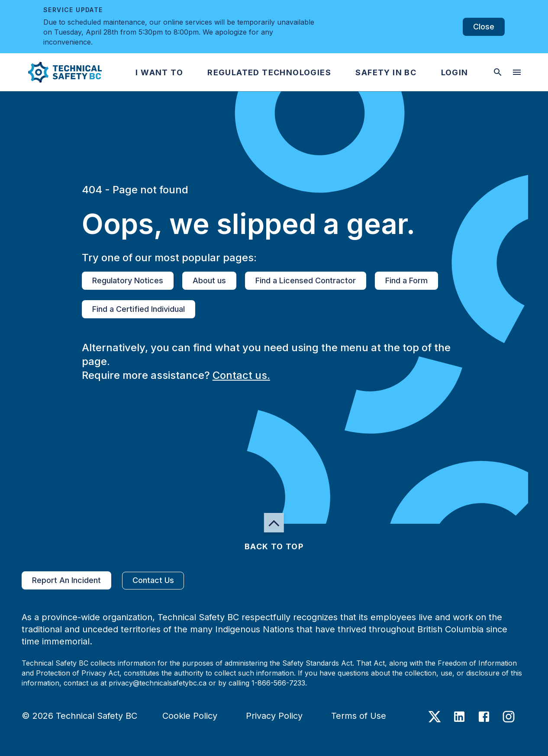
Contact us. (241, 375)
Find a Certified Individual (139, 309)
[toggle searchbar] (498, 72)
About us (209, 281)
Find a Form (406, 281)
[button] (58, 72)
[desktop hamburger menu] (517, 72)
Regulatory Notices (128, 281)
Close (484, 27)
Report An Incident (66, 580)
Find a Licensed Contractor (306, 281)
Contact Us (153, 581)
